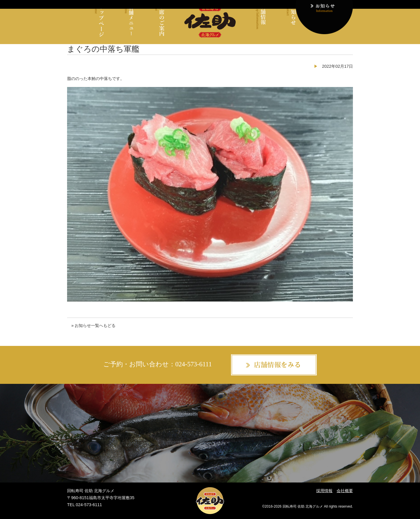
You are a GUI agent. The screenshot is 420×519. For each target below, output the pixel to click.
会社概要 (345, 491)
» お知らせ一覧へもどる (93, 325)
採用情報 (324, 491)
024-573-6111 (194, 364)
